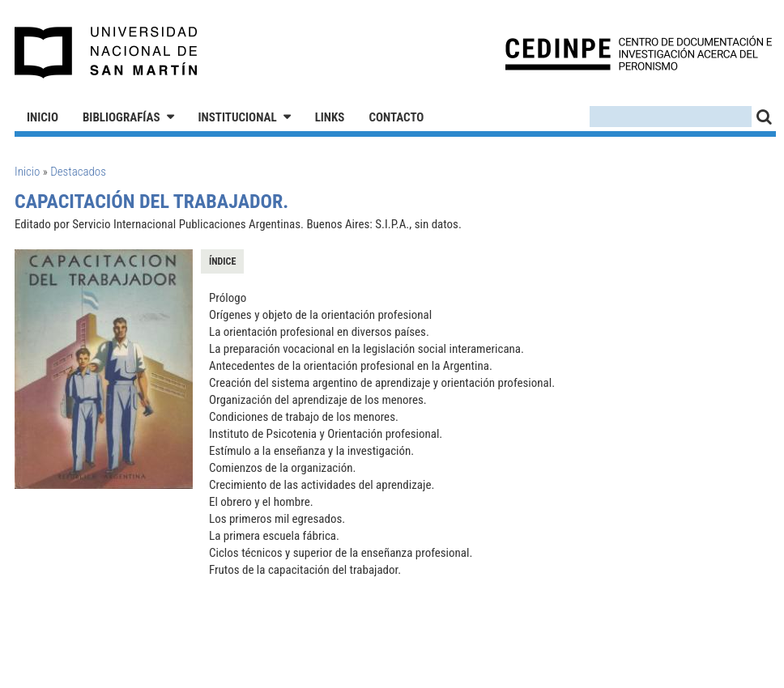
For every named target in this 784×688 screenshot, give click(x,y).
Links (330, 117)
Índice (222, 261)
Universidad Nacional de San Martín (107, 53)
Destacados (78, 172)
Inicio (43, 117)
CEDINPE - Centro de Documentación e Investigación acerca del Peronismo (639, 53)
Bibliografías (121, 117)
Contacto (396, 117)
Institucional (238, 117)
